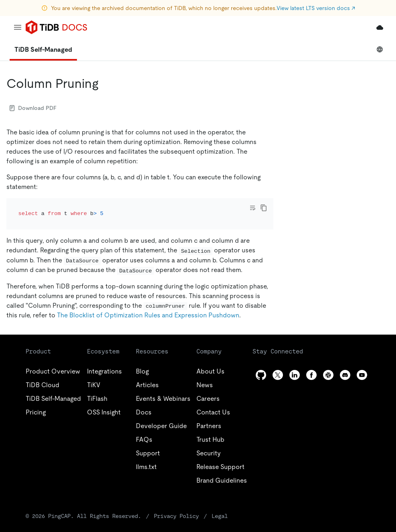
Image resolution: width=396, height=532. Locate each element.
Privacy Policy (176, 516)
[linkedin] (295, 375)
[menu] (18, 27)
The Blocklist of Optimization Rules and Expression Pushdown (148, 315)
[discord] (345, 375)
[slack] (328, 375)
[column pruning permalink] (105, 83)
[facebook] (311, 375)
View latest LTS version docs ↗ (316, 8)
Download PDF (33, 108)
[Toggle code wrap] (253, 208)
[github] (261, 375)
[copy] (264, 208)
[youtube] (362, 375)
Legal (220, 516)
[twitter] (278, 375)
